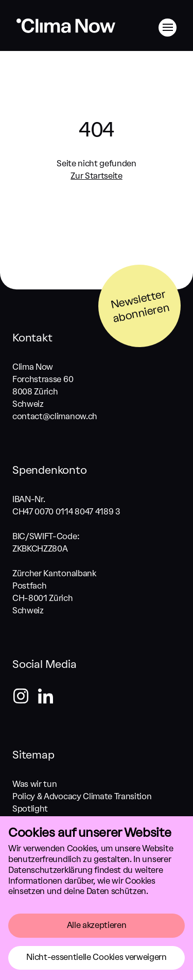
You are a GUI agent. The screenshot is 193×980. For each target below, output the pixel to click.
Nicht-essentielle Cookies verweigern (96, 957)
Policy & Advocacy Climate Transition (82, 796)
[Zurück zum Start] (66, 32)
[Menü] (168, 28)
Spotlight (30, 809)
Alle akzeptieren (97, 925)
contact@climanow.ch (55, 416)
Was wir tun (34, 784)
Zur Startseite (97, 176)
